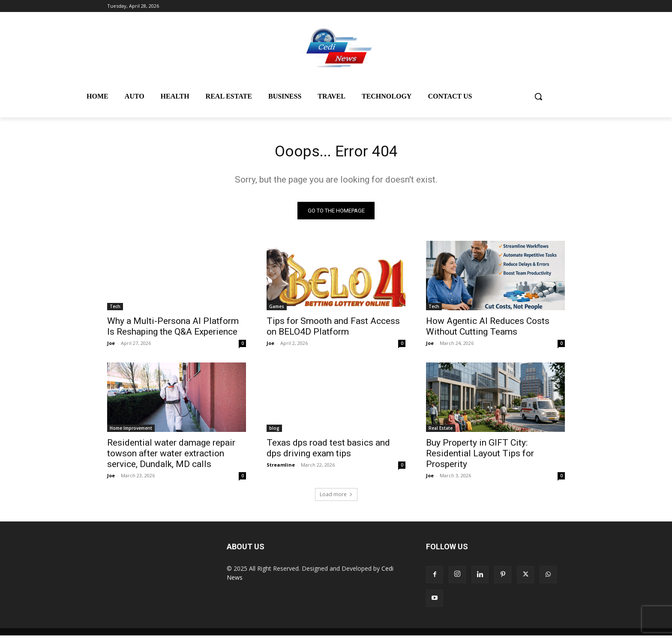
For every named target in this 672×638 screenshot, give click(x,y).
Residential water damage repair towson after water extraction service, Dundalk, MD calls (171, 456)
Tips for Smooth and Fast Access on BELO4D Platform (333, 329)
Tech (115, 309)
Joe (111, 346)
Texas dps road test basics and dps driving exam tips (328, 451)
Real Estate (441, 431)
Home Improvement (131, 431)
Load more (336, 497)
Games (277, 309)
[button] (538, 96)
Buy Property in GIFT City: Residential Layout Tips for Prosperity (480, 456)
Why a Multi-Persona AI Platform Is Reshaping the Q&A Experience (173, 329)
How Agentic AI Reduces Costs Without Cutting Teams (488, 329)
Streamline (281, 467)
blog (274, 431)
